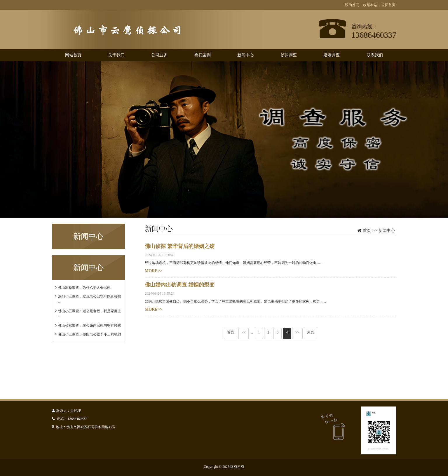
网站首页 (73, 55)
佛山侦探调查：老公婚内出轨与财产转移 (90, 326)
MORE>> (154, 271)
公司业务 (159, 55)
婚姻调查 (332, 55)
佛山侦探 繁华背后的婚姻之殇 (180, 246)
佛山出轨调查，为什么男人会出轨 (84, 288)
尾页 (311, 332)
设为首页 (352, 5)
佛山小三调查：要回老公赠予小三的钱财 (90, 334)
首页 (367, 231)
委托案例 (203, 55)
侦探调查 (289, 55)
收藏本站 (370, 5)
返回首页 (388, 5)
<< (244, 332)
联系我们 (375, 55)
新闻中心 (245, 55)
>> (297, 332)
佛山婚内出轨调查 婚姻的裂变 (180, 285)
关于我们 (116, 55)
